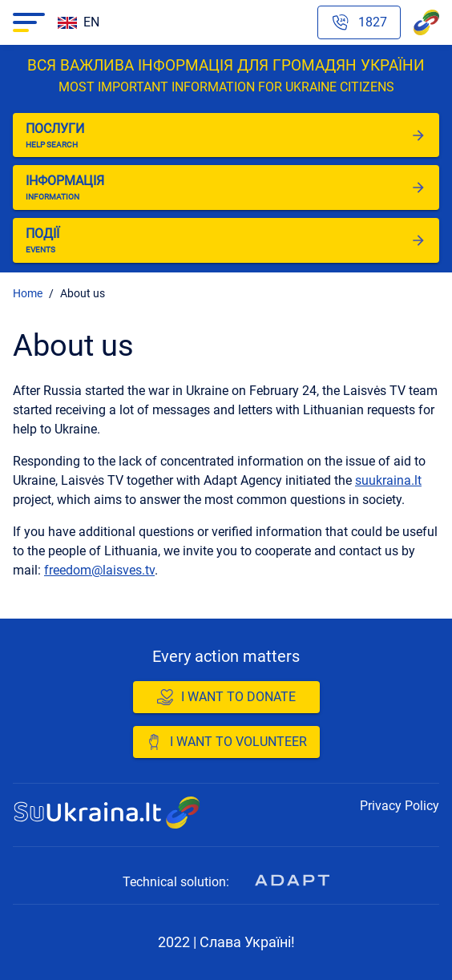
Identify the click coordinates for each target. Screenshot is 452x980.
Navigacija (25, 22)
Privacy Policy (400, 806)
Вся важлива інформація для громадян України (226, 77)
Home (28, 293)
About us (83, 293)
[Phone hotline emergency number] (359, 22)
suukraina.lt (388, 480)
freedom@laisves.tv (99, 570)
